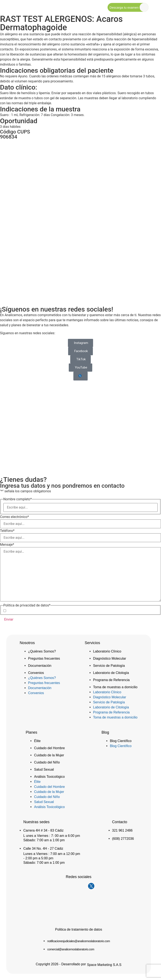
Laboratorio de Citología (111, 673)
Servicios (92, 643)
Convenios (36, 673)
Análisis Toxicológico (49, 777)
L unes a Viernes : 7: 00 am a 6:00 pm (52, 836)
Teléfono (7, 531)
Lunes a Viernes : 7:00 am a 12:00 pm (52, 854)
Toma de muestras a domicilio (115, 687)
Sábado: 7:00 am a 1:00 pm (44, 840)
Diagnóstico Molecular (110, 658)
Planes (31, 732)
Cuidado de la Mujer (49, 755)
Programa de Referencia (111, 680)
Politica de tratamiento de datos (79, 929)
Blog (105, 732)
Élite (37, 741)
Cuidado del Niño (47, 762)
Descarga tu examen (124, 7)
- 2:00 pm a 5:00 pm (38, 858)
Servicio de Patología (109, 666)
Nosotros (27, 643)
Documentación (40, 666)
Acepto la (35, 611)
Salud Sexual (44, 769)
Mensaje (7, 545)
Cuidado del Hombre (49, 748)
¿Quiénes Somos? (42, 651)
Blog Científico (121, 741)
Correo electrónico (14, 517)
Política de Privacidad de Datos (42, 611)
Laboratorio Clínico (107, 651)
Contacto (120, 822)
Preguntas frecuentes (44, 658)
